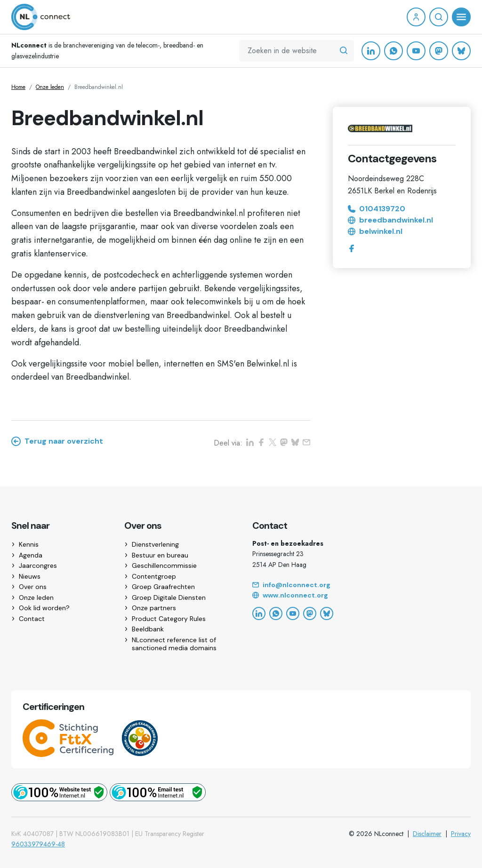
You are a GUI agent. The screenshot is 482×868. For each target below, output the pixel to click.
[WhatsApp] (394, 51)
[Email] (361, 585)
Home (18, 87)
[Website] (361, 596)
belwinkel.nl (375, 231)
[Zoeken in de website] (344, 51)
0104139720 (377, 209)
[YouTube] (416, 51)
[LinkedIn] (371, 51)
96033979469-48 (38, 844)
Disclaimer (427, 834)
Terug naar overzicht (57, 441)
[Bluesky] (461, 51)
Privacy (461, 834)
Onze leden (50, 87)
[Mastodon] (439, 51)
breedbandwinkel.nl (390, 220)
